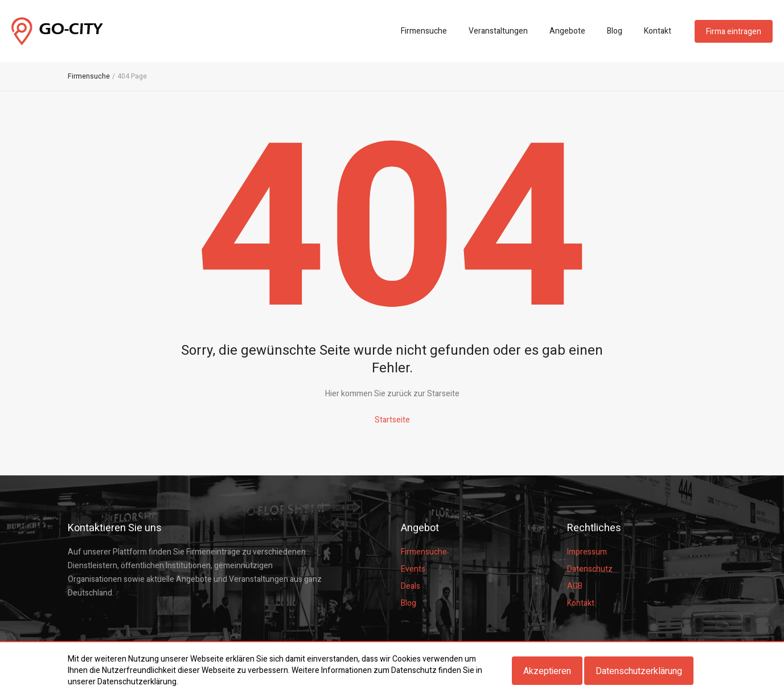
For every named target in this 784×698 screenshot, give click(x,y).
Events (413, 569)
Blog (615, 31)
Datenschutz (590, 569)
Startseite (392, 420)
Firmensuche (424, 31)
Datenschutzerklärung (639, 671)
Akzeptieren (547, 671)
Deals (411, 586)
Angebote (567, 31)
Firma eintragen (734, 32)
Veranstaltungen (498, 31)
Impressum (587, 552)
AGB (575, 586)
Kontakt (658, 31)
